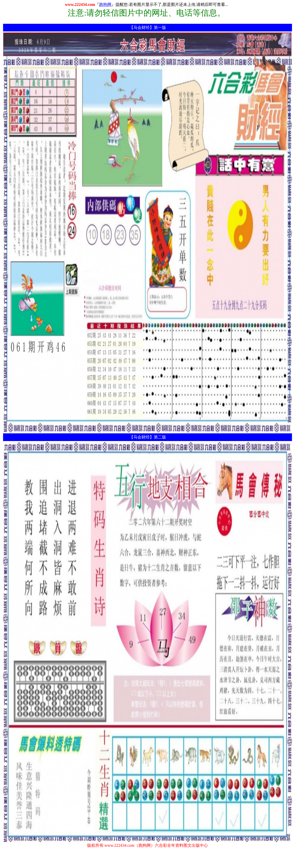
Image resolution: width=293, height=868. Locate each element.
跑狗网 (105, 4)
